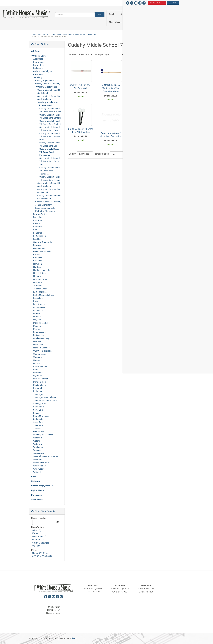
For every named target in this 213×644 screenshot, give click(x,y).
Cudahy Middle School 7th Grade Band (83, 34)
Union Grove (39, 432)
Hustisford (38, 283)
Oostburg (37, 357)
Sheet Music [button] (116, 22)
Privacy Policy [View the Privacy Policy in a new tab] (54, 607)
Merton (37, 329)
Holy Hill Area (40, 273)
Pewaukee (38, 373)
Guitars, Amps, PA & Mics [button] (149, 14)
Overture (37, 363)
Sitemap (75, 638)
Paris (36, 370)
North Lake (38, 345)
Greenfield (38, 261)
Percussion (36, 495)
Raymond (37, 388)
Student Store (173, 2)
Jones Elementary (43, 205)
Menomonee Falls (41, 323)
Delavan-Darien (40, 214)
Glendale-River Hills (42, 252)
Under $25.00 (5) (40, 553)
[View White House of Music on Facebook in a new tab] (31, 3)
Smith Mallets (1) (41, 543)
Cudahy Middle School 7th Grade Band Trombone (50, 171)
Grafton (37, 255)
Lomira (36, 314)
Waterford (38, 438)
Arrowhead (38, 59)
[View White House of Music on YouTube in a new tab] (39, 3)
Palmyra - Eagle (40, 366)
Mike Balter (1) (39, 537)
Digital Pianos (38, 490)
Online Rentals (60, 3)
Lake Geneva (39, 307)
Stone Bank (38, 422)
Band (34, 477)
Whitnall (37, 472)
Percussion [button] (189, 14)
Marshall (37, 317)
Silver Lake (38, 410)
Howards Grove (40, 279)
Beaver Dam (39, 62)
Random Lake (39, 385)
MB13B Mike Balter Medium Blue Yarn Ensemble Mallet (111, 88)
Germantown (39, 248)
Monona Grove (40, 332)
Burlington (38, 68)
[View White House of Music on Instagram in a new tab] (47, 3)
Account (76, 3)
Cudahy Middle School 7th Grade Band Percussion (49, 152)
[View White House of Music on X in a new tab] (35, 3)
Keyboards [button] (173, 14)
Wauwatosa (39, 453)
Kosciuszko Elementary (46, 208)
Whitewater (38, 469)
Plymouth (38, 376)
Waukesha (38, 447)
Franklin (37, 239)
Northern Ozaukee (41, 348)
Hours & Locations (151, 2)
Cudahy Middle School (59, 34)
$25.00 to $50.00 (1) (42, 556)
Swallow (37, 429)
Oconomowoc (40, 354)
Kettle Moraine (40, 292)
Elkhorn (37, 224)
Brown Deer (39, 65)
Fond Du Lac (39, 233)
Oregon (37, 360)
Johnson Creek (40, 289)
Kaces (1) (37, 533)
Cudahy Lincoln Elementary (48, 84)
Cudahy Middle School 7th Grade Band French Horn (50, 137)
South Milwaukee (41, 416)
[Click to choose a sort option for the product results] (85, 54)
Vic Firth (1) (38, 546)
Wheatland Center (41, 463)
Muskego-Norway (41, 338)
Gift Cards (36, 51)
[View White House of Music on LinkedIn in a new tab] (43, 3)
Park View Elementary (45, 211)
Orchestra (36, 481)
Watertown (38, 444)
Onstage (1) (38, 540)
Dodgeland (38, 217)
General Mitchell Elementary (48, 202)
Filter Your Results (43, 511)
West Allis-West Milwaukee (46, 456)
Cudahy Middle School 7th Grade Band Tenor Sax (50, 161)
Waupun (37, 450)
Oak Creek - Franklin (42, 351)
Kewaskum (38, 298)
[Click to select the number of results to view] (117, 54)
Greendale (38, 258)
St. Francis (38, 419)
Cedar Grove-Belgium (43, 71)
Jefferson (38, 286)
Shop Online (40, 44)
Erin (35, 230)
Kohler (36, 301)
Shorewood (38, 407)
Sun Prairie (38, 425)
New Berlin (38, 342)
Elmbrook (38, 227)
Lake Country (39, 304)
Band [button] (112, 14)
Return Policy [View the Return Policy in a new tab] (54, 610)
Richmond (38, 391)
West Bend (38, 460)
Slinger (36, 413)
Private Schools (40, 382)
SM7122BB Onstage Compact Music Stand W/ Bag (171, 88)
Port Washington (41, 379)
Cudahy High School (44, 81)
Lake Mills (38, 311)
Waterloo (37, 441)
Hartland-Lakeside (41, 270)
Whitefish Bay (39, 466)
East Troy (38, 220)
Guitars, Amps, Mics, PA (42, 486)
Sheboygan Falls (41, 404)
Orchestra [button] (126, 14)
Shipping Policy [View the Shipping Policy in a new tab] (54, 613)
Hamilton (37, 264)
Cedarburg (38, 75)
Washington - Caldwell (43, 435)
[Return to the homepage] (27, 13)
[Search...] (75, 15)
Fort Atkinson (39, 236)
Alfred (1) (37, 530)
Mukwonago (39, 335)
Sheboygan (38, 394)
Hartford (37, 267)
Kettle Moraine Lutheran (44, 295)
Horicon (37, 276)
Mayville (37, 320)
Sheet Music (37, 500)
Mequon (37, 326)
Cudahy (46, 34)
